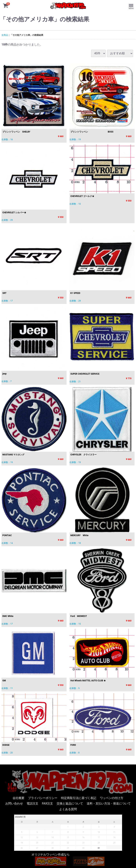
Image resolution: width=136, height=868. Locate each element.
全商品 (5, 35)
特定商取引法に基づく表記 (79, 798)
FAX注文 (47, 803)
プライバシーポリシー (43, 798)
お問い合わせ (14, 803)
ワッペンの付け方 (112, 798)
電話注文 (32, 803)
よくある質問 (68, 809)
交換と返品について (70, 803)
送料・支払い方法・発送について (109, 803)
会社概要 (19, 798)
